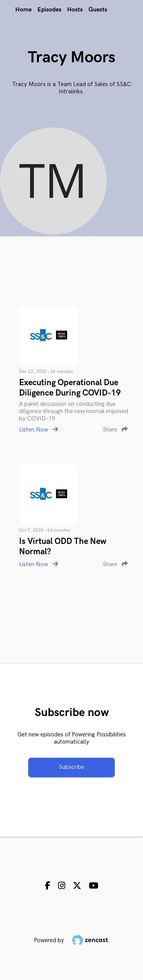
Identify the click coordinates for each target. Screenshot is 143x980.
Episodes (49, 10)
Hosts (75, 10)
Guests (98, 10)
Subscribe (71, 767)
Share (115, 430)
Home (23, 10)
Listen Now (39, 430)
